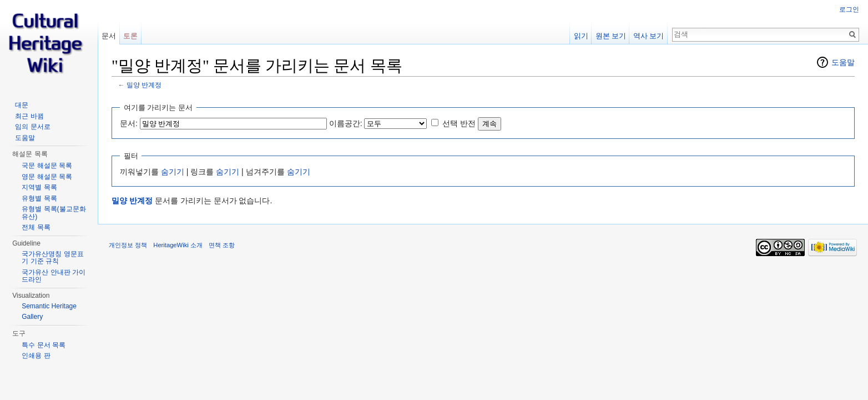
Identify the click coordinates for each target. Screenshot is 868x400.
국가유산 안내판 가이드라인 (54, 276)
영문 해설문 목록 (47, 177)
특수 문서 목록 (44, 345)
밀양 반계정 (144, 85)
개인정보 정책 (128, 245)
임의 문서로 (32, 127)
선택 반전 (459, 123)
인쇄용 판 (36, 356)
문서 (109, 36)
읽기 (581, 36)
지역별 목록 (39, 187)
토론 (130, 36)
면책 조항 (222, 245)
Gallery (32, 317)
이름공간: (346, 123)
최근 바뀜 (29, 116)
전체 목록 (36, 227)
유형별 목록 (39, 198)
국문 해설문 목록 (47, 166)
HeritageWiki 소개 (178, 245)
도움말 (843, 62)
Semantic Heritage (49, 306)
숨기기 (173, 172)
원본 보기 (611, 36)
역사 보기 (649, 36)
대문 (22, 105)
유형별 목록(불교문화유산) (54, 213)
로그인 (849, 9)
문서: (129, 123)
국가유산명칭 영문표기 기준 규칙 (52, 258)
